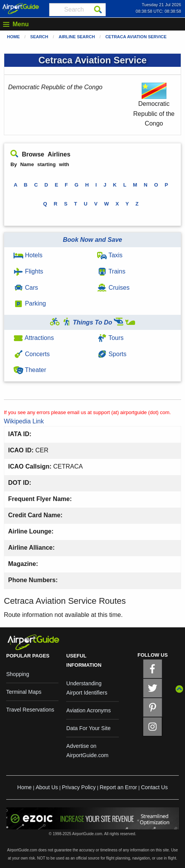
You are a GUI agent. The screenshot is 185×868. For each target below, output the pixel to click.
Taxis (110, 255)
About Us (47, 787)
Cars (26, 288)
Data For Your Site (88, 728)
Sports (112, 354)
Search (39, 37)
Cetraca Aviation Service (136, 37)
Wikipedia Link (24, 421)
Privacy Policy (79, 787)
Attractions (34, 338)
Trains (111, 271)
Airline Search (77, 37)
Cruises (113, 288)
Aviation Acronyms (88, 710)
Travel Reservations (30, 710)
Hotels (28, 255)
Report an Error (118, 787)
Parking (30, 303)
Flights (28, 271)
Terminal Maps (24, 692)
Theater (30, 370)
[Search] (98, 10)
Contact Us (154, 787)
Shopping (18, 674)
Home (13, 37)
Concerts (32, 354)
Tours (110, 338)
